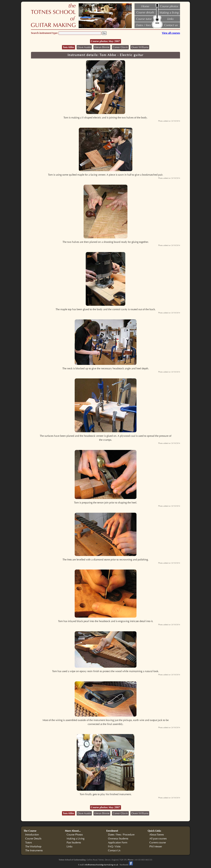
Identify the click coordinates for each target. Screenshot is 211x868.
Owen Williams (140, 47)
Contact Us (114, 850)
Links (69, 847)
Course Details (33, 839)
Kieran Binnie (102, 47)
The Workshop (33, 847)
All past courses (158, 839)
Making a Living (75, 839)
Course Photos (75, 835)
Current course (158, 843)
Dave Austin (84, 47)
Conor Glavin (120, 47)
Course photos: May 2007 (105, 41)
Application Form (118, 843)
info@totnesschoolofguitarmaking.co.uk (101, 865)
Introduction (32, 835)
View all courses (171, 33)
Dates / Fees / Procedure (121, 835)
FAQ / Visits (114, 847)
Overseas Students (118, 839)
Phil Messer (156, 847)
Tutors (29, 843)
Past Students (74, 843)
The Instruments (34, 850)
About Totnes (157, 835)
